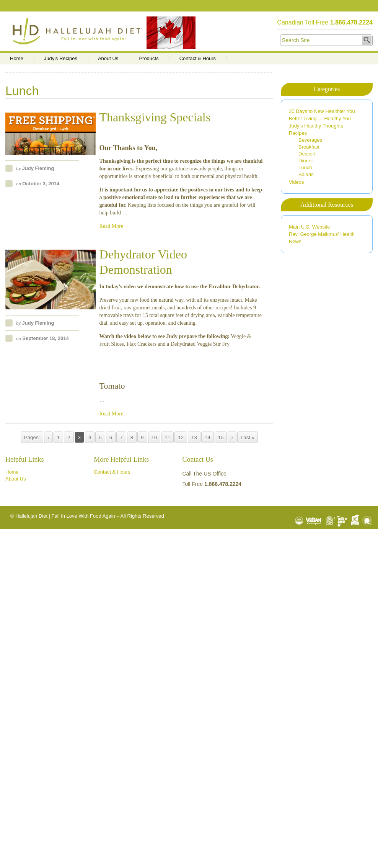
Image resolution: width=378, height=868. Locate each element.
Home (17, 59)
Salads (306, 174)
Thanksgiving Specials (155, 117)
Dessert (307, 154)
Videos (297, 182)
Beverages (310, 140)
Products (149, 59)
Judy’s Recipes (61, 59)
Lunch (305, 168)
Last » (248, 437)
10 (154, 437)
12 (181, 437)
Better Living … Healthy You (320, 119)
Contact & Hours (198, 59)
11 (167, 437)
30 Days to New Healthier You (322, 111)
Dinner (306, 161)
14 (208, 437)
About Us (108, 59)
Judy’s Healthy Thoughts (316, 126)
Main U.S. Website (309, 227)
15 (221, 437)
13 (194, 437)
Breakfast (309, 147)
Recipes (298, 133)
